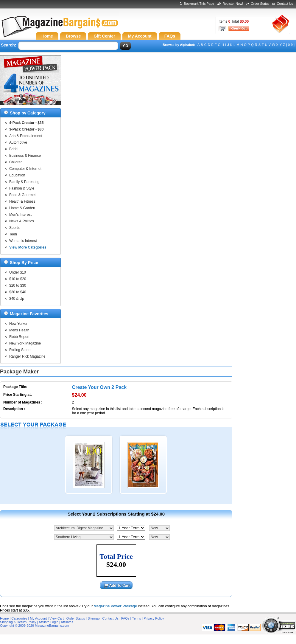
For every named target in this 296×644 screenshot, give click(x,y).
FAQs (125, 618)
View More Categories (28, 247)
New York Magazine (25, 343)
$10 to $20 (18, 279)
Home (4, 618)
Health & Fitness (22, 201)
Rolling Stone (20, 350)
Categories (19, 618)
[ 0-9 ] (290, 45)
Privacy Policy (154, 618)
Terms (136, 618)
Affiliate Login (49, 622)
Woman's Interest (23, 241)
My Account (39, 618)
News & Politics (22, 221)
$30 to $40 (18, 292)
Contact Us (285, 4)
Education (17, 175)
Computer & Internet (25, 169)
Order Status (260, 4)
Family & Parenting (24, 182)
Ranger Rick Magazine (27, 356)
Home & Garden (22, 208)
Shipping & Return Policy (18, 622)
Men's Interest (20, 215)
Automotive (18, 142)
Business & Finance (25, 156)
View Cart (56, 618)
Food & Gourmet (22, 195)
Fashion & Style (22, 188)
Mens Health (19, 330)
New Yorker (18, 324)
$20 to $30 (18, 285)
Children (16, 162)
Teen (13, 234)
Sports (14, 228)
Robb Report (19, 337)
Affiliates (67, 622)
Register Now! (233, 4)
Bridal (14, 149)
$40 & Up (17, 299)
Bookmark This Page (199, 4)
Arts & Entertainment (26, 136)
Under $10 (18, 272)
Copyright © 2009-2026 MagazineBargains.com (35, 626)
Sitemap (94, 618)
